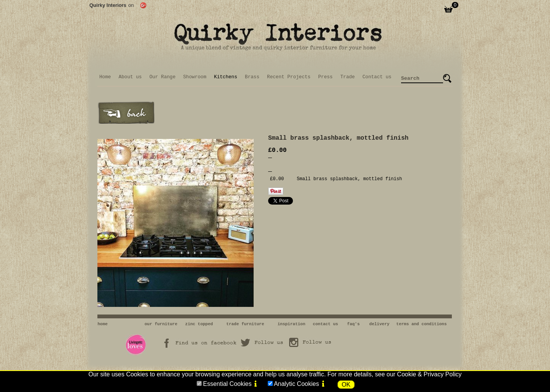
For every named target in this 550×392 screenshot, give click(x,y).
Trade (348, 77)
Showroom (195, 77)
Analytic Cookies (296, 384)
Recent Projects (289, 77)
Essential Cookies (227, 384)
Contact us (377, 77)
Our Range (162, 77)
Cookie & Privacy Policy (429, 374)
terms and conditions (422, 324)
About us (130, 77)
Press (325, 77)
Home (105, 77)
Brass (252, 77)
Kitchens (226, 77)
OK (346, 385)
